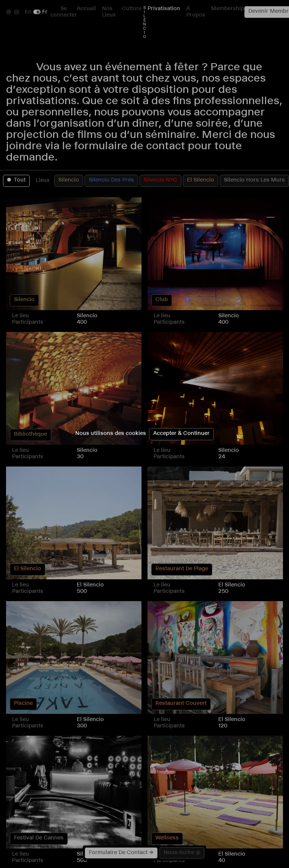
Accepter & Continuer (181, 434)
